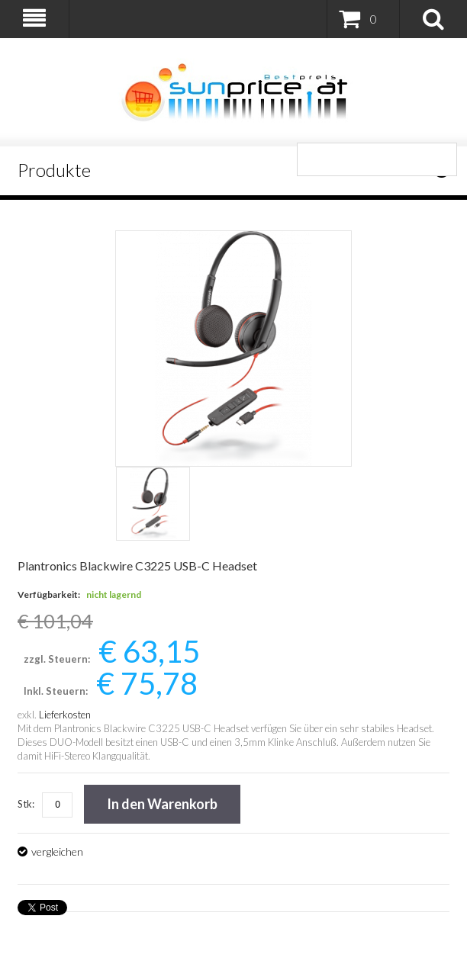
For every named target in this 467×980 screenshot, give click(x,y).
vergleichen (57, 851)
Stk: (26, 804)
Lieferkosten (65, 715)
